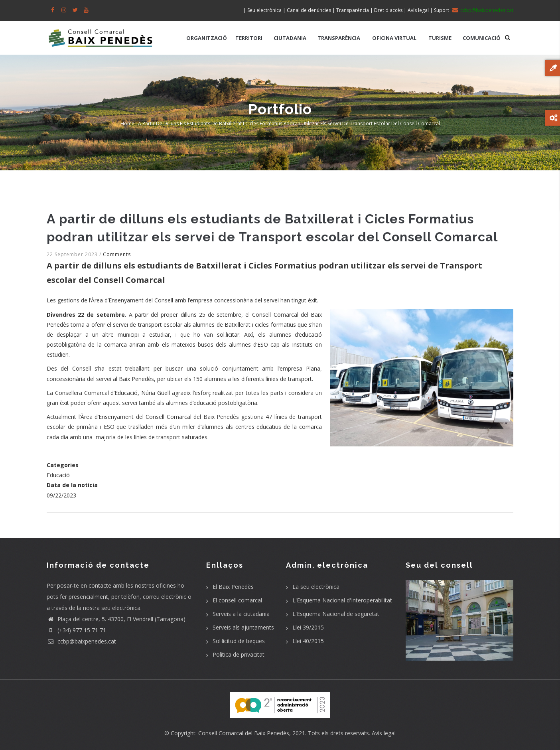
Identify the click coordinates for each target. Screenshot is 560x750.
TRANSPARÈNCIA (339, 38)
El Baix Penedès (233, 587)
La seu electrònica (316, 587)
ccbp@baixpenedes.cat (81, 641)
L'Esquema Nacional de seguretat (336, 614)
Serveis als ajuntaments (243, 627)
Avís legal (384, 733)
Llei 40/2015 (308, 641)
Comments (117, 254)
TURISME (440, 38)
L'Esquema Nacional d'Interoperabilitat (342, 600)
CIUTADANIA (290, 38)
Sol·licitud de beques (239, 641)
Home (127, 123)
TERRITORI (249, 38)
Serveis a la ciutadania (241, 614)
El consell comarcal (237, 600)
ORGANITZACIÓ (207, 38)
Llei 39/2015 (308, 627)
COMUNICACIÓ (482, 38)
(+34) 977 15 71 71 (76, 630)
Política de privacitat (239, 654)
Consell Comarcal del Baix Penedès (244, 733)
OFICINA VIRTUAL (394, 38)
